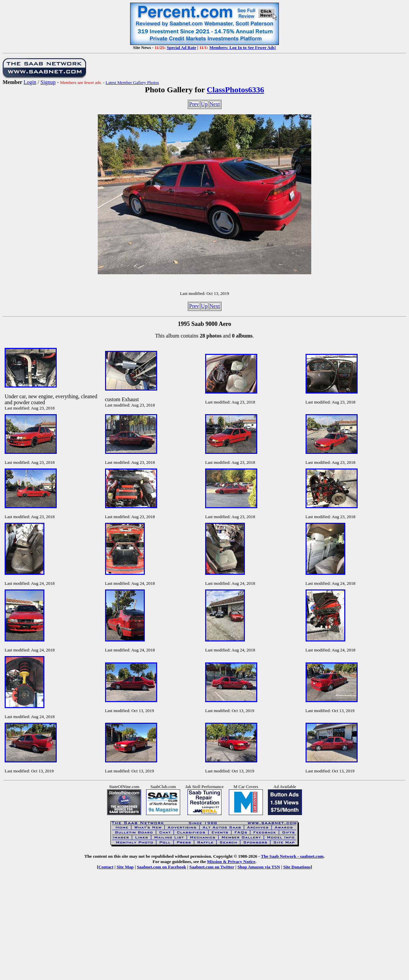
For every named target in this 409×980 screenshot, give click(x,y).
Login (30, 82)
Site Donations (297, 867)
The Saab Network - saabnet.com (292, 856)
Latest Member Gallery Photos (132, 82)
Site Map (125, 867)
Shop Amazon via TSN (259, 867)
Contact (106, 867)
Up (204, 104)
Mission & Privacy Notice (231, 862)
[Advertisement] (204, 930)
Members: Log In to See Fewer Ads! (243, 47)
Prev (194, 104)
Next (215, 104)
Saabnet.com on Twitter (212, 867)
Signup (48, 82)
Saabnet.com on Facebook (161, 867)
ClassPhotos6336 (236, 90)
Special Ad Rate (181, 47)
